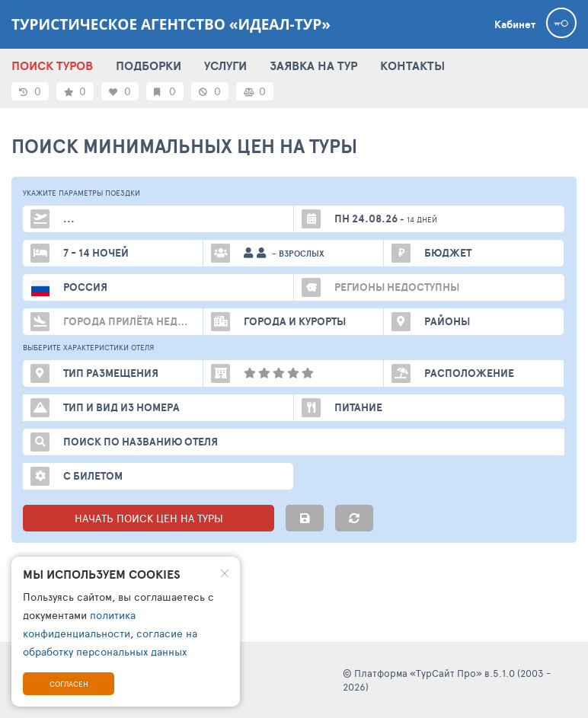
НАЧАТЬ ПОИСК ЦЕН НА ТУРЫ (149, 518)
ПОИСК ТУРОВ (52, 65)
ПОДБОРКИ (149, 65)
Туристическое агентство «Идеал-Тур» (171, 24)
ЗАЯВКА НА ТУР (313, 65)
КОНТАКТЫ (412, 65)
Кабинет (515, 24)
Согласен (69, 684)
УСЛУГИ (225, 65)
